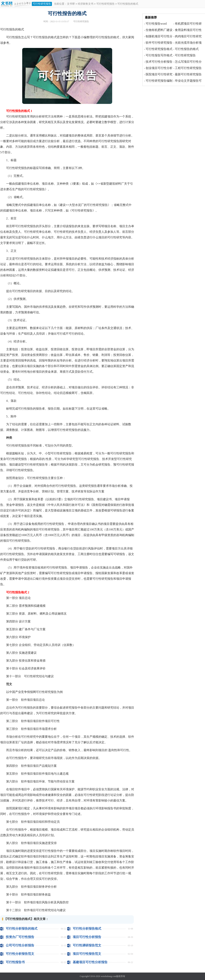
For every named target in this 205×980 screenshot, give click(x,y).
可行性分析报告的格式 (22, 929)
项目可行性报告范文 (87, 954)
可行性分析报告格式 (87, 929)
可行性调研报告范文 (87, 945)
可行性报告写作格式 (159, 55)
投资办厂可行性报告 (20, 937)
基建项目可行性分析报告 (90, 962)
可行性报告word (156, 24)
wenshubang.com (109, 976)
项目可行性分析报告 (87, 937)
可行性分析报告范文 (20, 954)
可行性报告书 (15, 962)
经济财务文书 (86, 4)
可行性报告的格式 (187, 49)
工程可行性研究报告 (188, 68)
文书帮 (71, 4)
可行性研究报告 (42, 4)
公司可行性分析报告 (20, 945)
